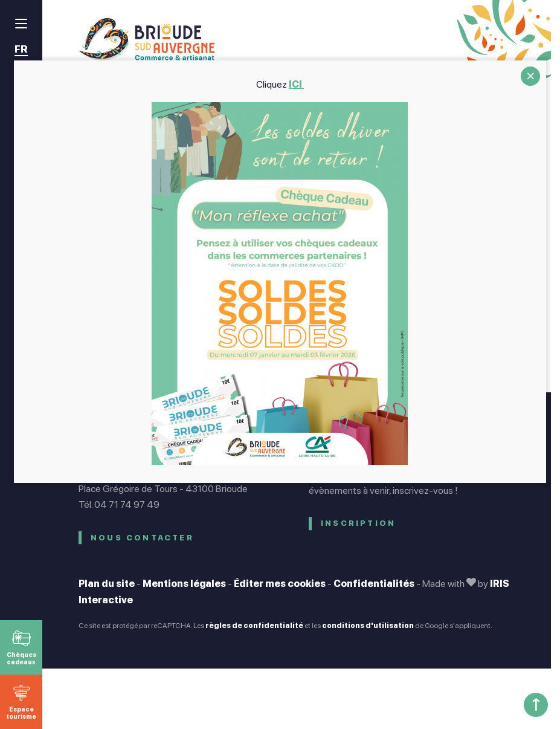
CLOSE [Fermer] (530, 76)
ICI (296, 84)
